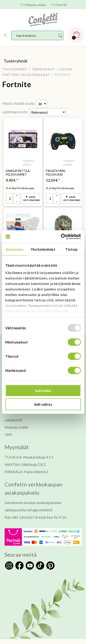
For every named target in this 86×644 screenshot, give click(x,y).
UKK (8, 434)
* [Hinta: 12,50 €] (53, 180)
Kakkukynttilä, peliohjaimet (18, 173)
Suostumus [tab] (15, 249)
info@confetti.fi (40, 510)
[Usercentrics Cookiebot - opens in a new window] (61, 237)
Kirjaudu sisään (35, 5)
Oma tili (61, 5)
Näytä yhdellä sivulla (18, 103)
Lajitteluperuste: (15, 112)
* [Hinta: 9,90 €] (12, 180)
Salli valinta (43, 404)
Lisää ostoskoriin (32, 199)
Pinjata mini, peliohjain (56, 173)
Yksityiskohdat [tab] (43, 249)
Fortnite (17, 84)
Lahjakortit (13, 420)
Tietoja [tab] (71, 249)
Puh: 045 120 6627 (19, 517)
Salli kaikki (43, 391)
